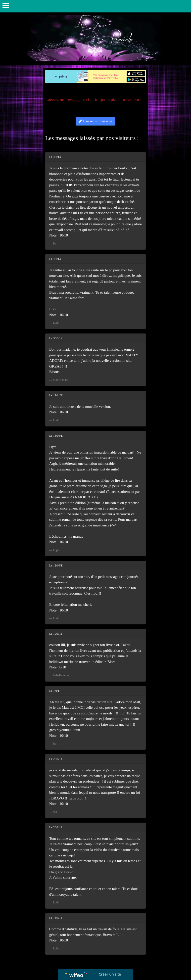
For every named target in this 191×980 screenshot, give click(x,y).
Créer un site (110, 974)
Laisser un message (95, 121)
